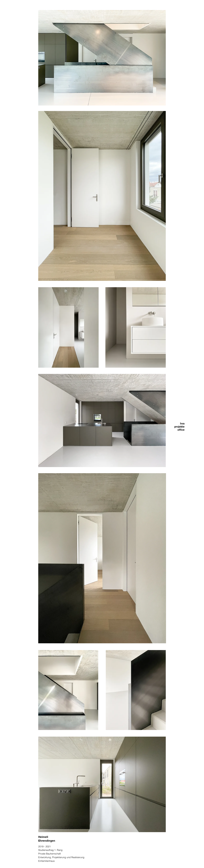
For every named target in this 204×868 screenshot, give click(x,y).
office (181, 430)
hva (182, 424)
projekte (179, 427)
